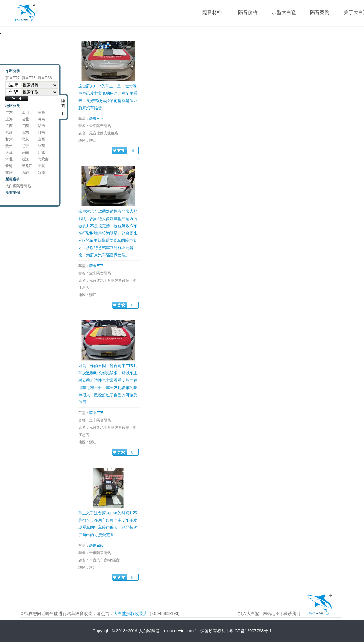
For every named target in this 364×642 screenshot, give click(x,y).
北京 (25, 139)
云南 (25, 153)
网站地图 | (272, 613)
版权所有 (13, 179)
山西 (41, 139)
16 (132, 151)
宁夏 (41, 166)
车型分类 (13, 71)
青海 (9, 166)
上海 (9, 119)
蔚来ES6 (45, 78)
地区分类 (13, 106)
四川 (25, 113)
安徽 (41, 113)
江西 (25, 126)
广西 (9, 126)
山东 (25, 133)
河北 (9, 159)
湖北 (25, 119)
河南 (41, 133)
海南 (41, 119)
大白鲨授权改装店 (130, 613)
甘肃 (9, 139)
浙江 (25, 159)
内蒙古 (43, 159)
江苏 (41, 153)
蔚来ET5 (29, 78)
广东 (9, 113)
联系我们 (292, 613)
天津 (9, 153)
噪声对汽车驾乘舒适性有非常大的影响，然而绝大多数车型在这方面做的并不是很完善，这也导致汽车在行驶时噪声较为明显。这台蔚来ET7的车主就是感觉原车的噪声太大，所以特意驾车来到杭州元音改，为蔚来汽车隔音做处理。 (108, 233)
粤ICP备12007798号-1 (250, 631)
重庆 (9, 173)
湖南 (41, 126)
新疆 (41, 173)
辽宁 (25, 146)
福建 (9, 133)
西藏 (25, 173)
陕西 (41, 146)
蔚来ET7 (12, 78)
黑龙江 (27, 166)
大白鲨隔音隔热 (18, 186)
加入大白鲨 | (250, 613)
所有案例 (13, 193)
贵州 (9, 146)
